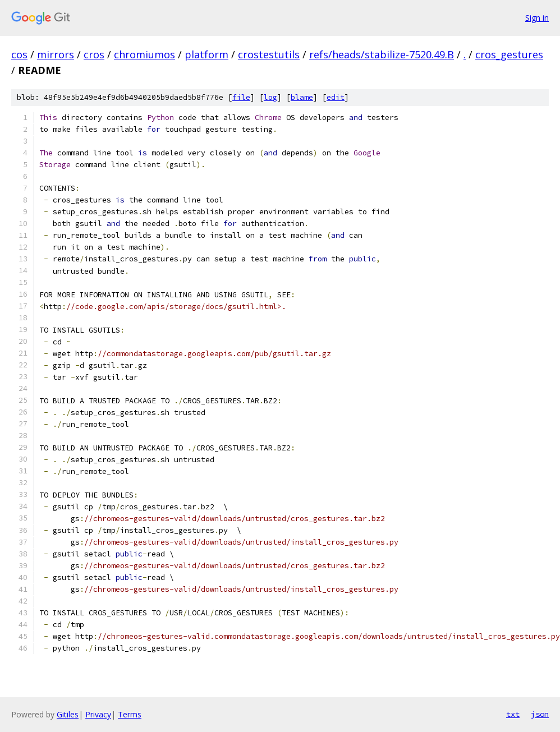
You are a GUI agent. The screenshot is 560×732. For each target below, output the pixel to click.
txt (513, 714)
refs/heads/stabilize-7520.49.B (382, 54)
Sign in (537, 18)
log (270, 97)
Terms (130, 714)
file (241, 97)
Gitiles (68, 714)
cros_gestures (509, 54)
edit (336, 97)
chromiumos (144, 54)
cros (94, 54)
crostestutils (269, 54)
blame (302, 97)
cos (19, 54)
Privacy (98, 714)
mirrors (56, 54)
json (540, 714)
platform (206, 54)
